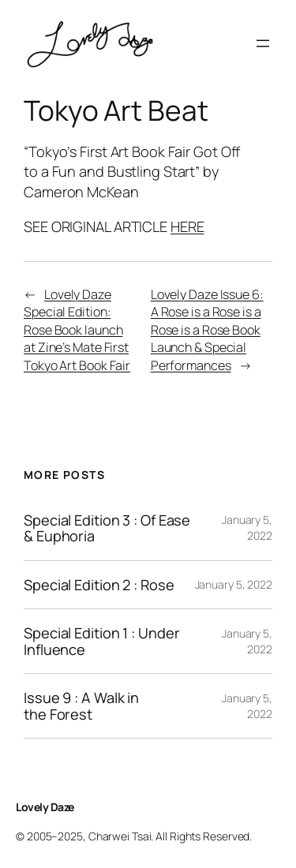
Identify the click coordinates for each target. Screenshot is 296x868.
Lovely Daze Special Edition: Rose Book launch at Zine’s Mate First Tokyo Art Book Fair (77, 330)
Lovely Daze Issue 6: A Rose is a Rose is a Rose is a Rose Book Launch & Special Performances (207, 330)
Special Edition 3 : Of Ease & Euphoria (107, 528)
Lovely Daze (45, 807)
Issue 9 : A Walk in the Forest (81, 706)
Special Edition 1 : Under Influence (102, 641)
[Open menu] (263, 43)
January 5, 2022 (247, 528)
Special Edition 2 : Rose (99, 585)
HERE (187, 226)
